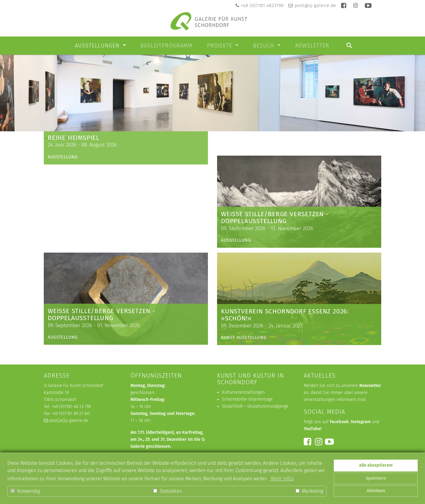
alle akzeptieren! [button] (376, 465)
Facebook (339, 422)
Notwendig (25, 491)
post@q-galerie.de (315, 6)
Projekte (221, 46)
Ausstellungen (98, 46)
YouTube (312, 429)
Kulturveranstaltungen (243, 393)
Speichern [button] (376, 478)
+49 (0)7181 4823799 (262, 6)
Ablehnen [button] (376, 491)
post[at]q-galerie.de (69, 421)
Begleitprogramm (166, 46)
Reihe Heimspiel (74, 221)
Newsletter (312, 46)
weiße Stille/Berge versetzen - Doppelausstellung (275, 218)
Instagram (361, 422)
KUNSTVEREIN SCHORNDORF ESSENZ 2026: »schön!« (285, 315)
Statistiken (168, 491)
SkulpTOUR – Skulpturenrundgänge (255, 407)
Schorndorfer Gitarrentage (247, 400)
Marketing (309, 491)
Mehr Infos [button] (282, 479)
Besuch (264, 46)
